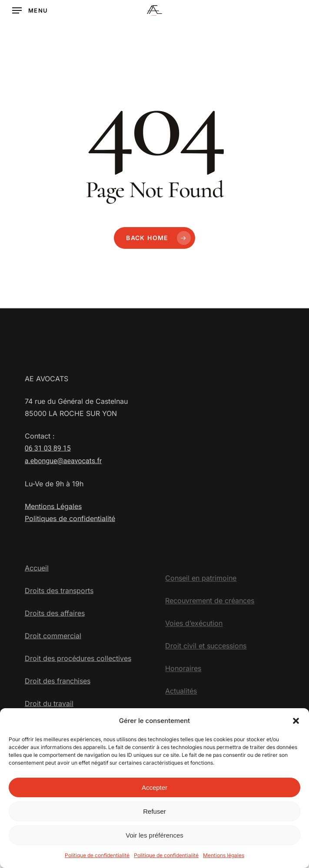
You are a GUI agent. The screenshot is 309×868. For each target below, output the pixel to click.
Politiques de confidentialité (70, 537)
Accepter (154, 792)
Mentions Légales (53, 525)
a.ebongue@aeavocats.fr (63, 480)
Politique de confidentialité (97, 860)
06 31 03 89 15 (48, 467)
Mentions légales (224, 860)
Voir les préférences (154, 840)
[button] (296, 725)
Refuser (154, 816)
